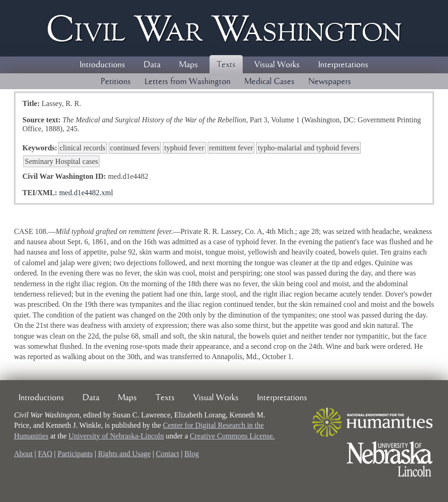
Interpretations (343, 65)
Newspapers (330, 82)
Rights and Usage (124, 454)
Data (152, 65)
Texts (226, 65)
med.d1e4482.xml (86, 193)
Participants (75, 454)
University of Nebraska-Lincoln (116, 436)
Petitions (116, 82)
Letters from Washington (188, 82)
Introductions (102, 65)
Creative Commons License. (232, 436)
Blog (192, 454)
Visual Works (277, 65)
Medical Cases (269, 82)
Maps (189, 65)
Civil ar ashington (224, 28)
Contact (168, 454)
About (23, 454)
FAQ (45, 454)
